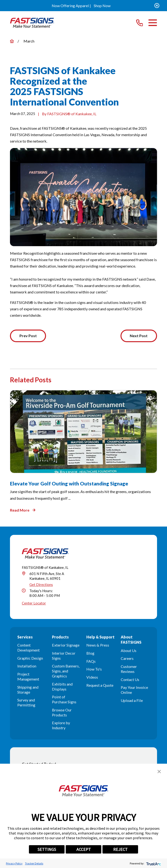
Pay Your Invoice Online (134, 690)
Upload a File (132, 701)
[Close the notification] (157, 6)
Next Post (138, 336)
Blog (90, 653)
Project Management (28, 677)
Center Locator (34, 604)
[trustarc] (153, 863)
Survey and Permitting (26, 703)
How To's (94, 669)
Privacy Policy (14, 863)
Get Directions (41, 585)
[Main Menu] (153, 23)
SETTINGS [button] (47, 849)
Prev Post (28, 336)
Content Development (28, 648)
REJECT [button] (120, 849)
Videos (92, 677)
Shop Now (102, 6)
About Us (129, 651)
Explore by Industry (61, 726)
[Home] (32, 23)
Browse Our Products (62, 713)
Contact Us (130, 680)
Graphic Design (30, 658)
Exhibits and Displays (62, 687)
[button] (159, 772)
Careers (127, 659)
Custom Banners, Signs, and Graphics (66, 671)
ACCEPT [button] (84, 849)
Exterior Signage (66, 645)
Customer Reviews (129, 669)
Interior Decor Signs (64, 656)
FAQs (91, 661)
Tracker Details (34, 863)
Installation (27, 666)
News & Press (98, 645)
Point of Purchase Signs (64, 700)
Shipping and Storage (28, 690)
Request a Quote (100, 685)
